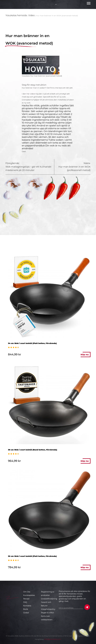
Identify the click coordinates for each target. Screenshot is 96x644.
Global (26, 613)
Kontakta (27, 606)
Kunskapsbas (29, 595)
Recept (26, 599)
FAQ (25, 602)
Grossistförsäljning (49, 599)
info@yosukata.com (53, 639)
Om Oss (27, 592)
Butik (26, 609)
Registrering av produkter (48, 594)
